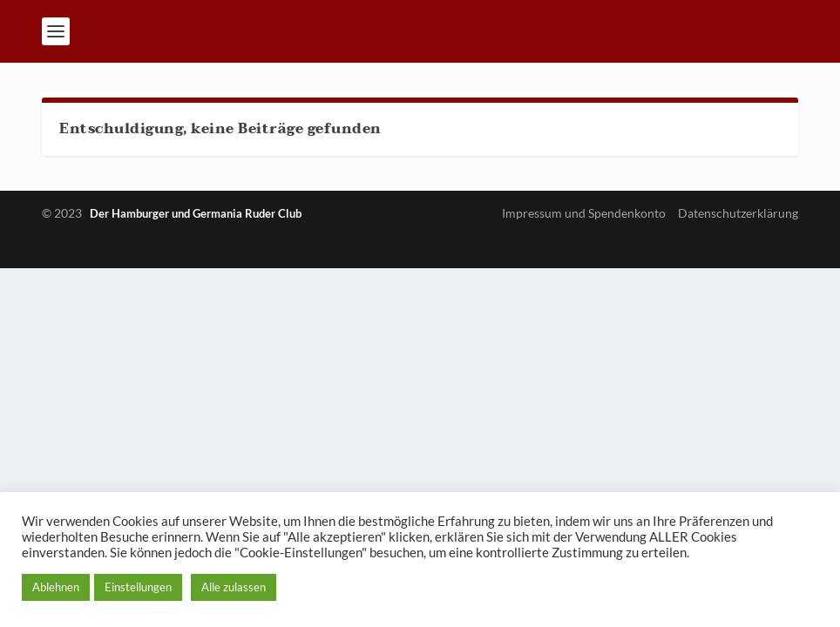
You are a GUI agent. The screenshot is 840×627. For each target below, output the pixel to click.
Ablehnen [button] (56, 587)
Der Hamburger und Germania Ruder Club (196, 213)
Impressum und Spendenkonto (584, 213)
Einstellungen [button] (138, 587)
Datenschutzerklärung (738, 213)
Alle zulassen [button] (234, 587)
